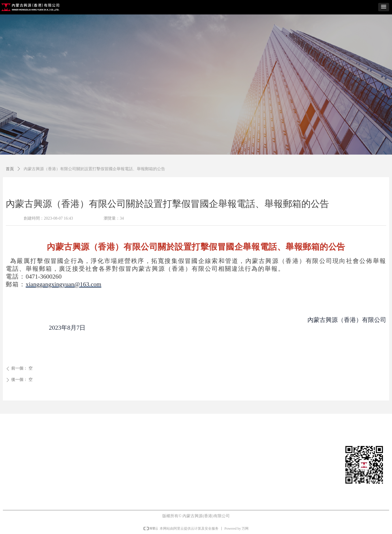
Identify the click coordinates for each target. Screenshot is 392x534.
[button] (384, 7)
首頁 (10, 169)
